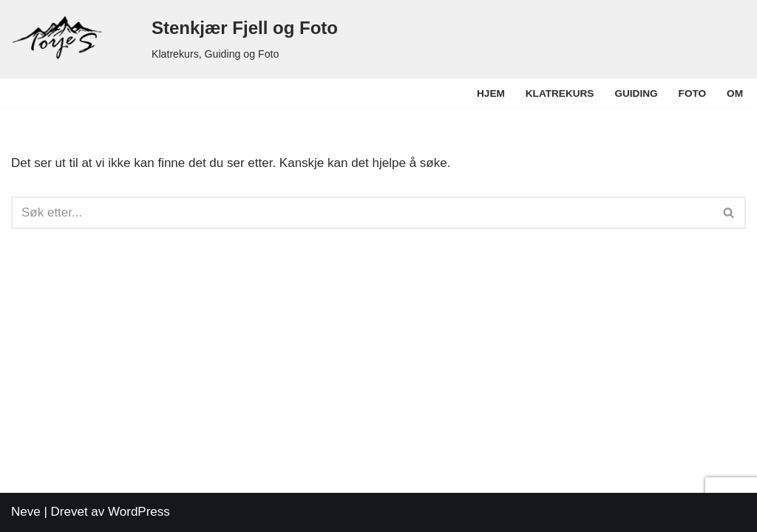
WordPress (139, 512)
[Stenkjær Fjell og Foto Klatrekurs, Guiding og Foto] (174, 39)
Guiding (636, 93)
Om (735, 93)
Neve (26, 512)
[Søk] (362, 213)
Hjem (491, 93)
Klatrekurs (560, 93)
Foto (693, 93)
